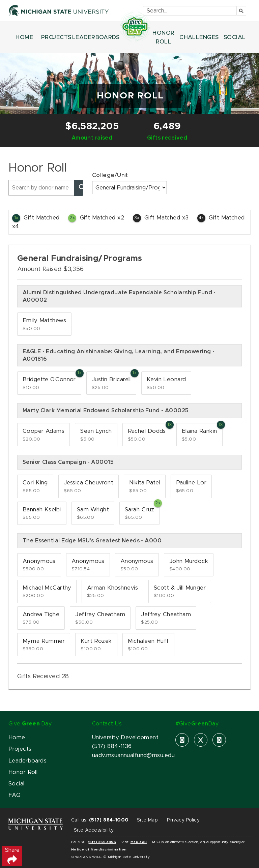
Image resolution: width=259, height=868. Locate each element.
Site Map (147, 820)
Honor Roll (23, 772)
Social (17, 784)
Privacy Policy (183, 820)
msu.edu (139, 842)
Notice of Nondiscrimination (99, 849)
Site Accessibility (94, 830)
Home (17, 738)
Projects (20, 749)
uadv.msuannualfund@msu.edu (133, 755)
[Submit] (242, 11)
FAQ (15, 795)
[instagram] (219, 740)
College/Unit (110, 175)
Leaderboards (27, 761)
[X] (201, 740)
